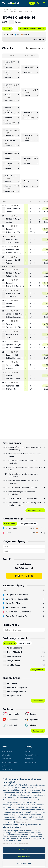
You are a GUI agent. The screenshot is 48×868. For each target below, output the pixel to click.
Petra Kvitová (6, 759)
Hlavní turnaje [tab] (10, 524)
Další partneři (38, 731)
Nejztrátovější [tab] (25, 643)
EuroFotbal (10, 725)
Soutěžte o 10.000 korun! (24, 566)
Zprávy (31, 714)
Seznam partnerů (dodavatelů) (16, 843)
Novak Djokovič (7, 751)
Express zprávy (31, 762)
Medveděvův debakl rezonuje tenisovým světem (25, 455)
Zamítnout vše (24, 857)
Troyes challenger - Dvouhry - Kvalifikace (18, 11)
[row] (24, 209)
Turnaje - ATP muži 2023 (12, 9)
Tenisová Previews (32, 755)
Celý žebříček (38, 670)
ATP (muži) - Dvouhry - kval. (32, 29)
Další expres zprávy (35, 510)
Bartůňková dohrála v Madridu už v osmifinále (22, 462)
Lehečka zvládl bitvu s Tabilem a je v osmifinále (23, 482)
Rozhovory (29, 759)
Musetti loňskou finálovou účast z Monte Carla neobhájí (25, 448)
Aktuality (28, 751)
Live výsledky (11, 714)
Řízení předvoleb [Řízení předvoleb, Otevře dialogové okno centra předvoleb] (24, 864)
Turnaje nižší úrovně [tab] (28, 524)
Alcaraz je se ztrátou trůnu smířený (23, 498)
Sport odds (32, 719)
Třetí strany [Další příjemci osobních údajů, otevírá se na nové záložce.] (21, 822)
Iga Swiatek (6, 766)
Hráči (4, 747)
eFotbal (31, 725)
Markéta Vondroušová (10, 762)
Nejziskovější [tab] (10, 643)
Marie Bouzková (8, 769)
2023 (7, 29)
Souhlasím (24, 850)
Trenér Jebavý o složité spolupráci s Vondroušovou (23, 475)
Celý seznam (38, 701)
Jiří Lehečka (6, 755)
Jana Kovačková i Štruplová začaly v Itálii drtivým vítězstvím (25, 504)
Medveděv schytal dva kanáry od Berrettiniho (22, 493)
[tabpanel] (24, 530)
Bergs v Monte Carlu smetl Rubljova (23, 487)
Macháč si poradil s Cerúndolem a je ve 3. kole (25, 468)
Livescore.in (10, 719)
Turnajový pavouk (36, 48)
